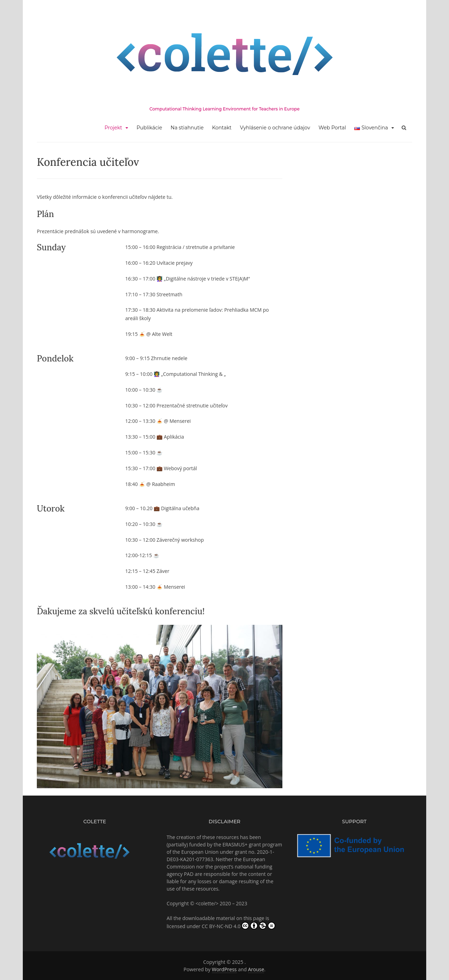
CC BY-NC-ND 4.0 (239, 926)
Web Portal (332, 128)
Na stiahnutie (187, 128)
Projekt (113, 128)
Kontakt (222, 128)
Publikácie (149, 128)
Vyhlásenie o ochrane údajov (275, 128)
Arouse (256, 969)
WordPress (224, 969)
